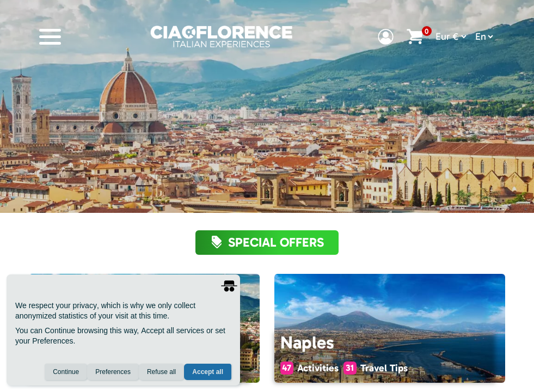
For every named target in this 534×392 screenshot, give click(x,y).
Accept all (208, 372)
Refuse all (161, 372)
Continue (66, 372)
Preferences (113, 372)
